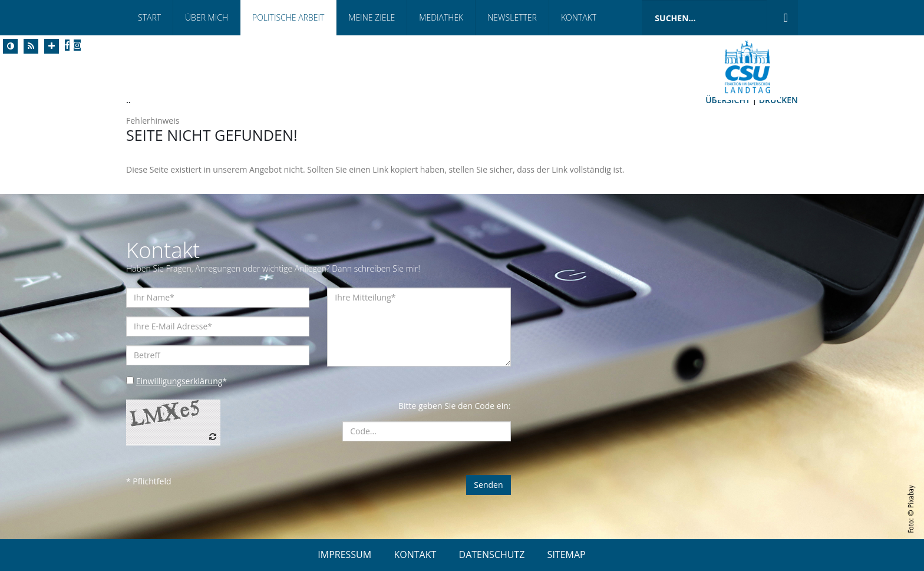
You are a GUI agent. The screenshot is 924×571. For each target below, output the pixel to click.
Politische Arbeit (288, 17)
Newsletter (512, 17)
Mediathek (441, 17)
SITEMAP (567, 555)
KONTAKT (415, 555)
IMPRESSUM (344, 555)
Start (149, 17)
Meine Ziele (372, 17)
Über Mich (207, 17)
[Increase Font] (52, 46)
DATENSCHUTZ (492, 555)
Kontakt (579, 17)
